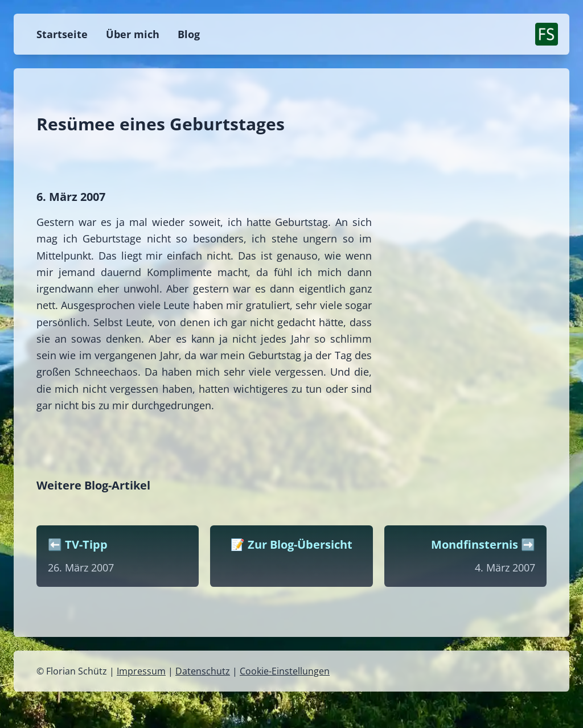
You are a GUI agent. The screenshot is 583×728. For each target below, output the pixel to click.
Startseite (62, 34)
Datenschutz (203, 671)
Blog (189, 34)
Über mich (133, 34)
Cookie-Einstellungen (285, 671)
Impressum (141, 671)
